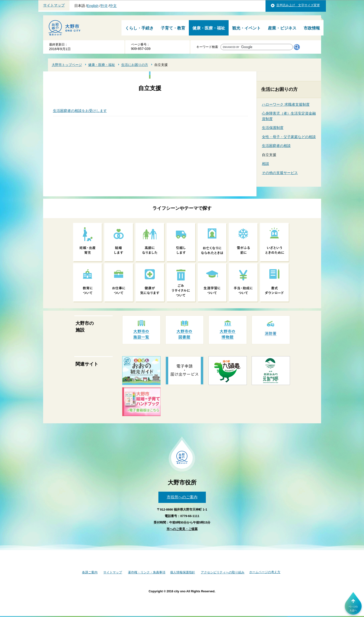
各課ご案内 (90, 572)
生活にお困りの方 (135, 65)
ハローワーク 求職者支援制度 (286, 104)
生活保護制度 (273, 128)
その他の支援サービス (280, 173)
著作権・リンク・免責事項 (147, 572)
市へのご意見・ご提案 (182, 529)
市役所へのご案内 (182, 497)
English (93, 6)
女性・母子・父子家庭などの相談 (289, 137)
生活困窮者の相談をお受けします (80, 111)
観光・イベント (246, 28)
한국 (104, 6)
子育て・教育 (173, 28)
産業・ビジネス (282, 28)
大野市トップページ (67, 65)
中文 (113, 6)
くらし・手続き (139, 28)
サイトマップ (54, 5)
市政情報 (312, 28)
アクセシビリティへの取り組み (223, 572)
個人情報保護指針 (183, 572)
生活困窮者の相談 (276, 146)
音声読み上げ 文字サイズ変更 (298, 5)
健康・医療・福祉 (209, 28)
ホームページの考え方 (265, 572)
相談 (266, 164)
